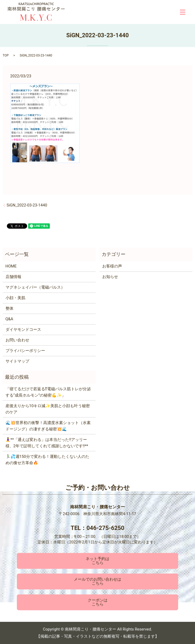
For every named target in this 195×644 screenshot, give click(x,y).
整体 (9, 308)
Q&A (9, 319)
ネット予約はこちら (97, 561)
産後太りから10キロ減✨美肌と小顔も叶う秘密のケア (48, 409)
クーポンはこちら (98, 602)
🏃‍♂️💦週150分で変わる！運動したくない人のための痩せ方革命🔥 (47, 460)
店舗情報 (13, 277)
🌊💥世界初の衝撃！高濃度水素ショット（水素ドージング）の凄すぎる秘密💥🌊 (48, 426)
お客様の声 (112, 266)
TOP (6, 55)
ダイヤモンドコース (23, 330)
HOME (11, 266)
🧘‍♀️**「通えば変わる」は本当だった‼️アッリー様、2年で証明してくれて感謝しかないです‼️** (47, 443)
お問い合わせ (17, 340)
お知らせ (110, 277)
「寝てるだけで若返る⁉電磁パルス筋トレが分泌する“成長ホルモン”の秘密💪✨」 (48, 392)
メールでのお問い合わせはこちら (97, 582)
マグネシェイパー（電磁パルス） (35, 287)
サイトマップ (17, 361)
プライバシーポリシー (25, 351)
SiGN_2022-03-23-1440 (27, 205)
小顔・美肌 (15, 298)
